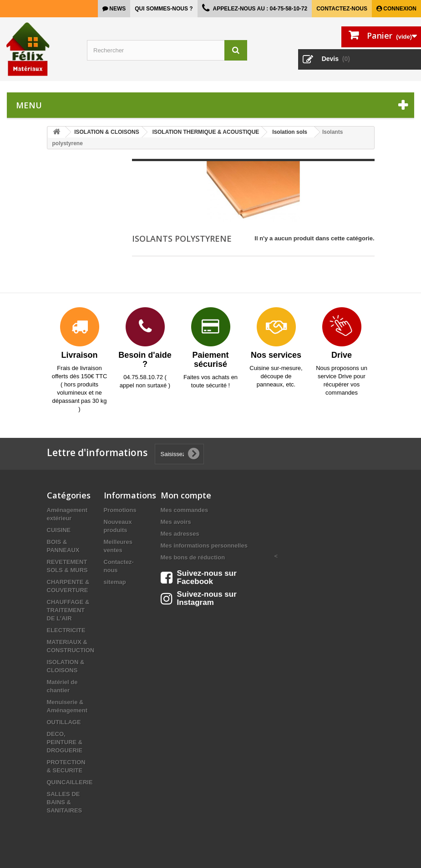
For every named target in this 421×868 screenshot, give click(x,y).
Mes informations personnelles (204, 546)
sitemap (115, 582)
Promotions (120, 510)
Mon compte (186, 495)
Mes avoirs (176, 522)
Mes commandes (185, 510)
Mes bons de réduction (193, 557)
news (117, 9)
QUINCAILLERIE (70, 782)
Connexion (399, 9)
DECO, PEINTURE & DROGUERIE (65, 742)
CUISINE (59, 530)
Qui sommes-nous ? (164, 9)
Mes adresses (180, 534)
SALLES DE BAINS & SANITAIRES (65, 802)
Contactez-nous (342, 9)
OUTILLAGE (64, 722)
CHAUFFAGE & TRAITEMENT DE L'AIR (68, 610)
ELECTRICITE (66, 630)
